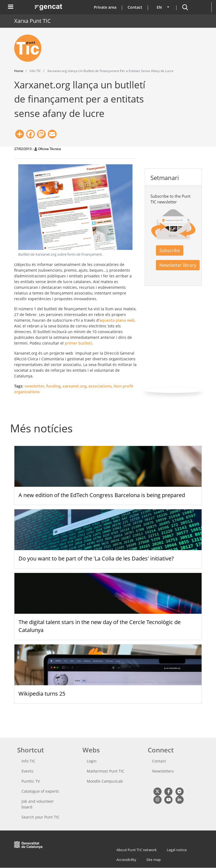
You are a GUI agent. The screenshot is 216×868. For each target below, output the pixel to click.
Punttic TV (31, 781)
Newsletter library (178, 265)
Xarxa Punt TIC (33, 21)
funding (53, 386)
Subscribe (170, 250)
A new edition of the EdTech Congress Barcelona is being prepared (102, 495)
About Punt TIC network (137, 850)
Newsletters (163, 771)
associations (100, 386)
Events (27, 771)
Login (92, 761)
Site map (154, 860)
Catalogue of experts (40, 791)
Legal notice (177, 850)
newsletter (34, 386)
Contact (135, 7)
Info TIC (28, 761)
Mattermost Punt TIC (106, 771)
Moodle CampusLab (105, 781)
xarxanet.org (75, 386)
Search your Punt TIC (41, 817)
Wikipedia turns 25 (42, 694)
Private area (105, 7)
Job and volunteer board (38, 804)
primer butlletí (78, 343)
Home (19, 71)
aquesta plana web (117, 320)
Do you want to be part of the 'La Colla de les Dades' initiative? (96, 558)
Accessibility (126, 860)
